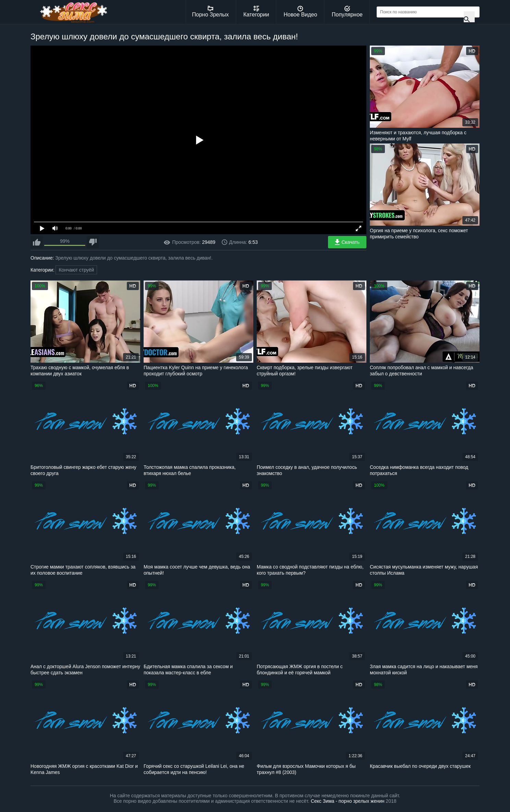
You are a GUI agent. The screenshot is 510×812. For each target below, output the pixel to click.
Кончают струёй (76, 270)
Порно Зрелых (210, 12)
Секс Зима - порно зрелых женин (348, 801)
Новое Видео (301, 12)
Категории (256, 12)
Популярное (347, 12)
